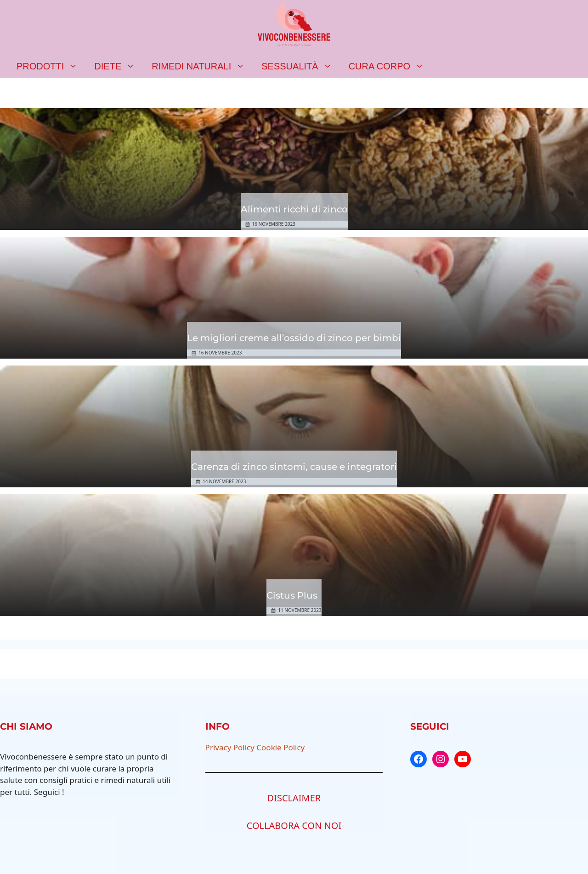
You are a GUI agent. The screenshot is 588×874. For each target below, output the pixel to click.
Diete (119, 66)
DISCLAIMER (294, 798)
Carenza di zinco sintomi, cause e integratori (294, 467)
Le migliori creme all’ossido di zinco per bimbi (294, 338)
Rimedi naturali (202, 66)
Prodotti (51, 66)
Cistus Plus (292, 595)
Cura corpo (390, 66)
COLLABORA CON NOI (294, 825)
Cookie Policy (280, 747)
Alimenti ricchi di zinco (294, 209)
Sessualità (301, 66)
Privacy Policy (230, 747)
